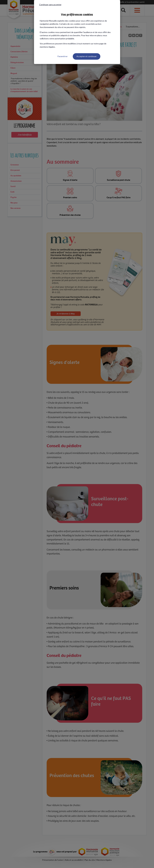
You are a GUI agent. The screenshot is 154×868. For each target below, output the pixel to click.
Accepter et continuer (87, 56)
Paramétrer (63, 56)
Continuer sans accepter (50, 5)
